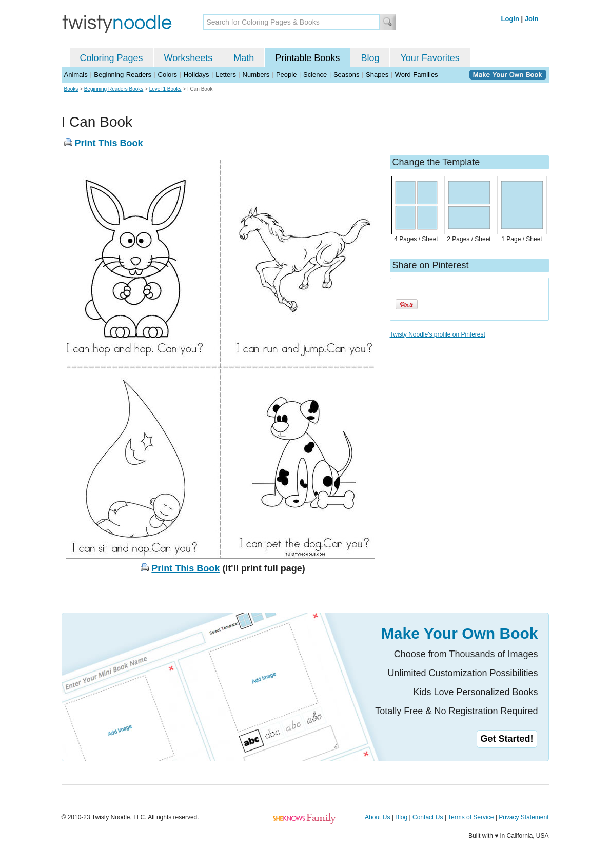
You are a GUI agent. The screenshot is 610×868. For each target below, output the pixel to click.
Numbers (256, 75)
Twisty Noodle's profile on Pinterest (438, 334)
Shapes (377, 75)
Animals (76, 75)
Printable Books (307, 58)
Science (315, 75)
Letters (226, 75)
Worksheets (189, 58)
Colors (168, 75)
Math (244, 58)
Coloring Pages (112, 58)
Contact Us (428, 817)
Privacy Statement (524, 817)
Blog (370, 58)
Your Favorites (430, 58)
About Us (377, 817)
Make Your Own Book (460, 633)
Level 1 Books (165, 89)
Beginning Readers (123, 75)
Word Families (417, 75)
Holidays (196, 75)
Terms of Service (471, 817)
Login (510, 19)
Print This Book (109, 143)
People (286, 75)
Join (532, 19)
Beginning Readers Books (114, 89)
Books (71, 89)
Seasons (347, 75)
